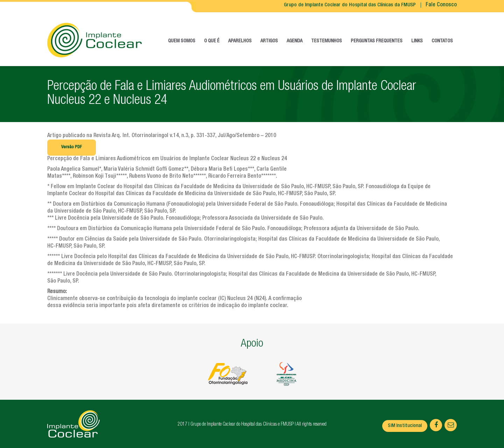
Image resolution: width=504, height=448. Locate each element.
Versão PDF (72, 147)
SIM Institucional (405, 426)
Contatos (442, 41)
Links (417, 41)
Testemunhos (327, 41)
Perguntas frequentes (377, 41)
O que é (212, 41)
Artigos (269, 41)
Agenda (295, 41)
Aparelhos (240, 41)
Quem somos (182, 41)
